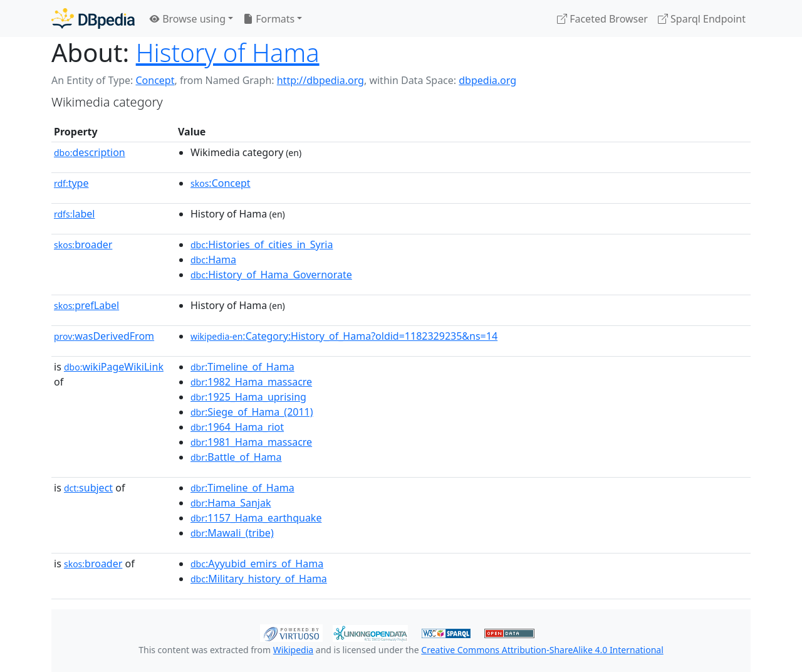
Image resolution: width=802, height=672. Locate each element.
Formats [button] (269, 19)
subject (88, 488)
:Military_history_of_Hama (259, 579)
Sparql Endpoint (702, 19)
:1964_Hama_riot (237, 427)
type (71, 183)
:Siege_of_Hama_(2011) (252, 412)
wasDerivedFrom (104, 336)
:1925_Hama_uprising (248, 397)
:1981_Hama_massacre (251, 442)
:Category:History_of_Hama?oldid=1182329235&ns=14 (344, 336)
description (90, 152)
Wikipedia (293, 650)
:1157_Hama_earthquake (256, 518)
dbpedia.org (487, 80)
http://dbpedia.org (320, 80)
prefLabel (86, 305)
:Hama (213, 260)
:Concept (221, 183)
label (75, 214)
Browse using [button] (188, 19)
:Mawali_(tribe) (232, 533)
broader (83, 244)
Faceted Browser (602, 19)
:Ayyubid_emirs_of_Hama (257, 564)
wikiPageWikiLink (114, 367)
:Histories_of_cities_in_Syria (262, 244)
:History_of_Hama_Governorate (271, 275)
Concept (155, 80)
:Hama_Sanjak (231, 503)
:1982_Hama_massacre (251, 382)
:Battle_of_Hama (236, 457)
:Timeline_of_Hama (242, 367)
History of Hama (228, 52)
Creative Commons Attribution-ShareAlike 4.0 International (542, 650)
